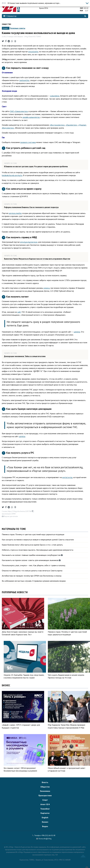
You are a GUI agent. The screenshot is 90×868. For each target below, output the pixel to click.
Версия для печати (10, 516)
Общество (6, 24)
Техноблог (45, 809)
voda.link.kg (55, 96)
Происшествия (45, 795)
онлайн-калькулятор (31, 117)
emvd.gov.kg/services (29, 242)
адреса (47, 288)
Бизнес (45, 822)
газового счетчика (28, 142)
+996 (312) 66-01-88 (48, 835)
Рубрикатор (10, 16)
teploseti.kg (24, 80)
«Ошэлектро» (71, 125)
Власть (45, 782)
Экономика (45, 791)
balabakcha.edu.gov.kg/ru (12, 175)
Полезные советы (18, 28)
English (45, 817)
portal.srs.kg (67, 477)
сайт (19, 312)
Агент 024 (45, 804)
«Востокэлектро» (57, 125)
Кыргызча (45, 813)
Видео (45, 826)
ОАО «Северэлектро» (19, 111)
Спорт (45, 800)
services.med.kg (15, 213)
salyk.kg (77, 332)
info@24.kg (47, 839)
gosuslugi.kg (33, 52)
